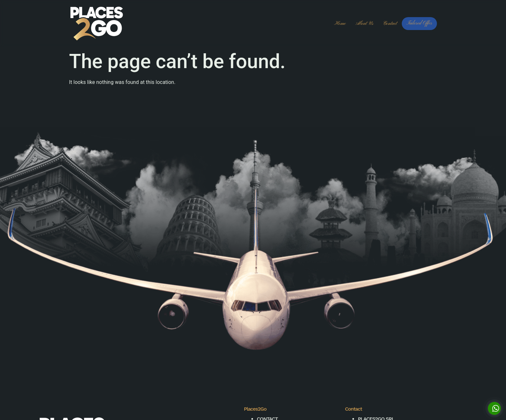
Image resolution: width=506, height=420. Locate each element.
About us (364, 24)
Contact (390, 24)
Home (340, 24)
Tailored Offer (419, 23)
